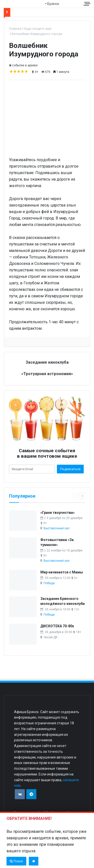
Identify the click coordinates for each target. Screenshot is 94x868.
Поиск (16, 861)
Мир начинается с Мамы (62, 572)
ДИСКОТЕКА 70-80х (57, 626)
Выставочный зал (57, 528)
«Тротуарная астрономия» (47, 374)
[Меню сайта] (87, 4)
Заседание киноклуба (47, 362)
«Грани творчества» (58, 513)
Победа (49, 583)
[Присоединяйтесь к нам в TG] (31, 794)
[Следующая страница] (82, 496)
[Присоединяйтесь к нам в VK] (20, 794)
